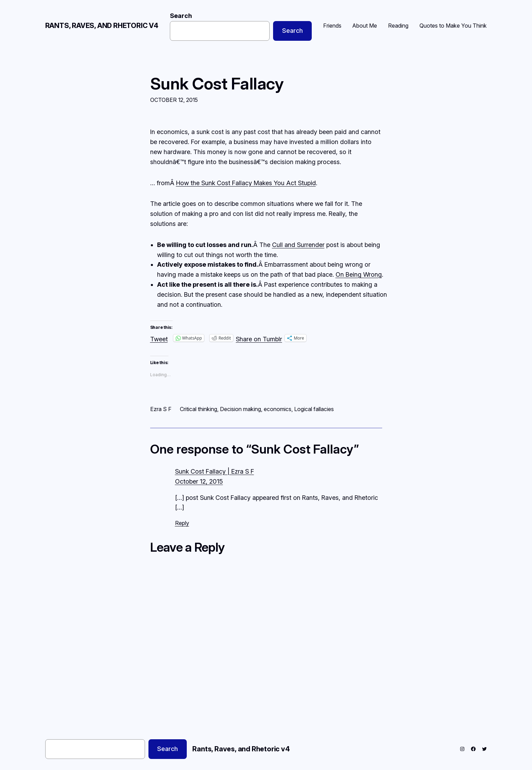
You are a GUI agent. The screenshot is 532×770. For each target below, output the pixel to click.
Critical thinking (199, 409)
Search (181, 16)
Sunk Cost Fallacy (217, 83)
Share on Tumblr (259, 338)
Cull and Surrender (298, 245)
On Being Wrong (359, 274)
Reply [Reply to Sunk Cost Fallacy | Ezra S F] (182, 523)
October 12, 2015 (199, 481)
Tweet (159, 338)
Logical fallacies (314, 409)
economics (278, 409)
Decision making (240, 409)
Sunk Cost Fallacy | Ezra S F (215, 471)
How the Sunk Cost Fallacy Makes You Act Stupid (246, 183)
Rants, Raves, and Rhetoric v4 (102, 26)
